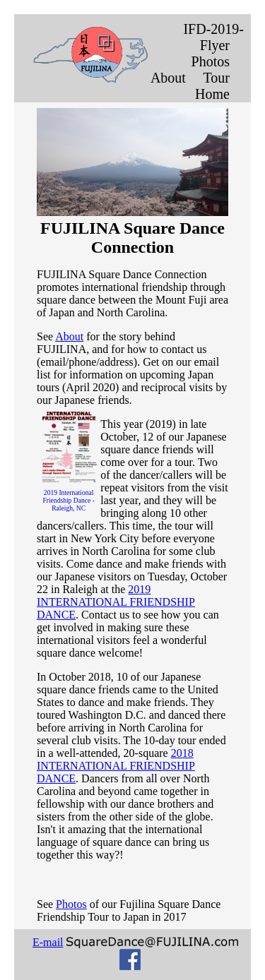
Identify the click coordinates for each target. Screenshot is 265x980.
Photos (211, 61)
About (168, 78)
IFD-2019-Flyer (213, 37)
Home (212, 94)
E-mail (48, 942)
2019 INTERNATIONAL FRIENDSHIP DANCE (116, 602)
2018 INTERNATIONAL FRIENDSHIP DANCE (116, 766)
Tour (217, 78)
